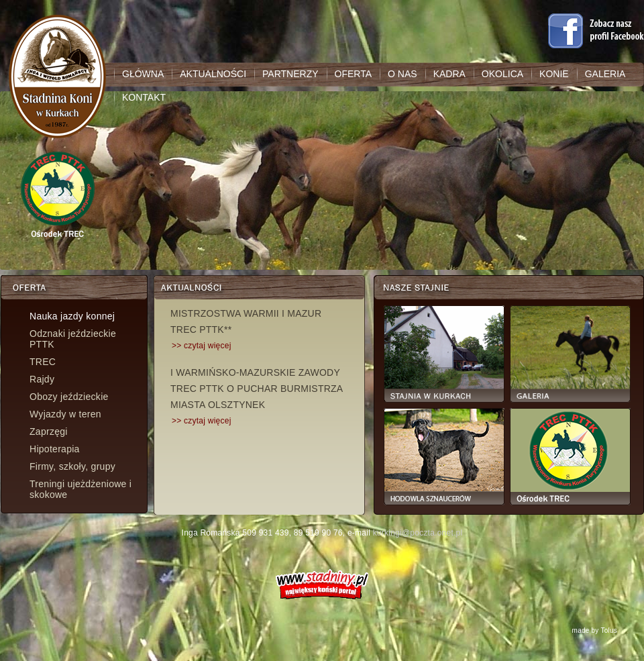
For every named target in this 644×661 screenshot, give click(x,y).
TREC (43, 362)
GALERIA (605, 74)
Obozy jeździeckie (69, 397)
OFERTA (354, 74)
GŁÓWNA (143, 74)
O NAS (402, 74)
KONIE (554, 74)
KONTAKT (144, 97)
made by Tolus (595, 630)
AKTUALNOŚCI (213, 74)
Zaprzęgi (49, 431)
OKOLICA (502, 74)
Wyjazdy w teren (65, 414)
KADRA (449, 74)
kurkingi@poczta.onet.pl (418, 533)
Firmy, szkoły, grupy (72, 466)
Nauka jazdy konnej (72, 316)
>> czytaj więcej (202, 346)
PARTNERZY (290, 74)
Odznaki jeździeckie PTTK (73, 339)
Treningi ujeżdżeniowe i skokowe (80, 489)
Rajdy (42, 379)
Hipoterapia (55, 449)
